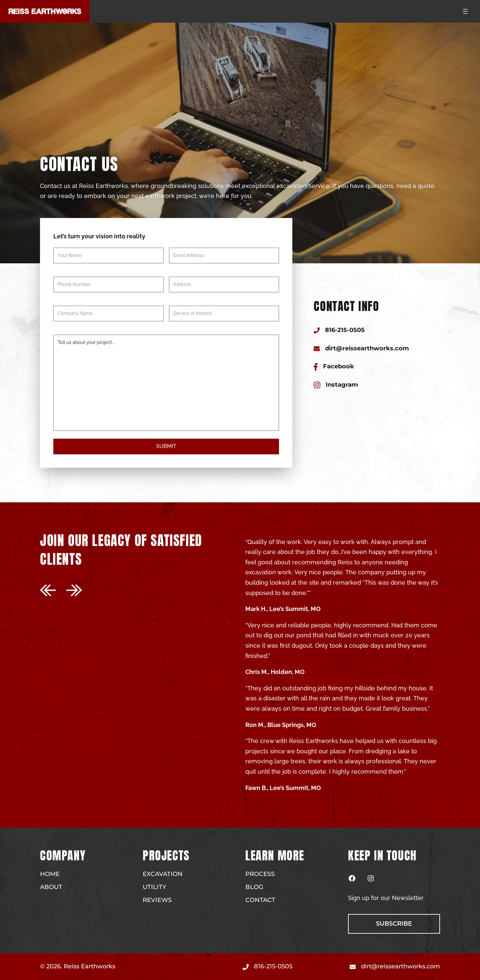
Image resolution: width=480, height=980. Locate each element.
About (51, 887)
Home (50, 874)
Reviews (157, 900)
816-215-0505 (345, 330)
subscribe (394, 924)
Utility (154, 887)
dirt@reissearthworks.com (367, 348)
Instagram (342, 385)
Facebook (338, 366)
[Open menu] (465, 11)
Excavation (163, 874)
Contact (260, 900)
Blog (254, 887)
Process (260, 874)
